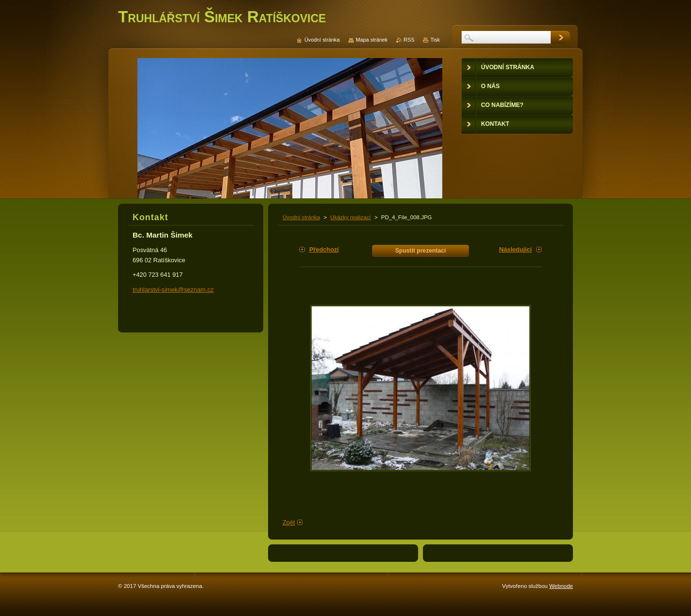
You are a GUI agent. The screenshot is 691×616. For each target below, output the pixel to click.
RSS (409, 40)
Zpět (289, 522)
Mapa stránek (372, 40)
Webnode (561, 586)
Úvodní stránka (301, 217)
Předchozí (324, 249)
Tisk (435, 40)
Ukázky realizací (351, 217)
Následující (515, 249)
